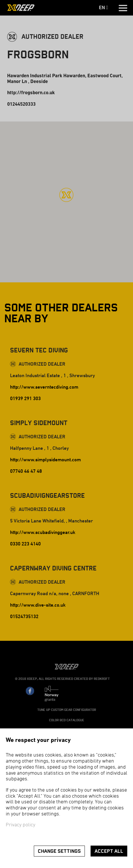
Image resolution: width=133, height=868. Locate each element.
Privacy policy (20, 825)
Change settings (59, 851)
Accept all (109, 851)
